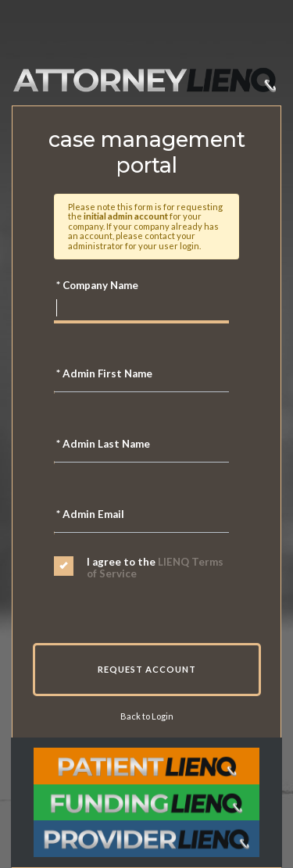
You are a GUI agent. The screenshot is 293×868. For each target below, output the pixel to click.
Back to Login (147, 716)
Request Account (147, 669)
